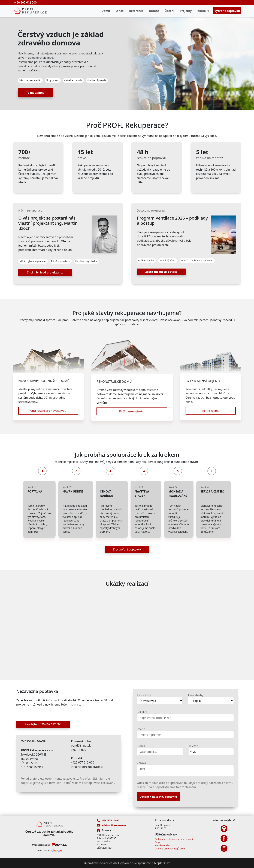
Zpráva (141, 763)
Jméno (141, 729)
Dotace (154, 11)
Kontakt (203, 11)
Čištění (169, 11)
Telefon (193, 746)
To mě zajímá (35, 93)
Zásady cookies (162, 845)
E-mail (141, 746)
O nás (120, 11)
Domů (106, 11)
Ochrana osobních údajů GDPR (170, 849)
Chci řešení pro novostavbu (48, 411)
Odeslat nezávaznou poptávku (158, 797)
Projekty (186, 11)
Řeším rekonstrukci (132, 411)
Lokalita (142, 712)
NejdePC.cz (162, 863)
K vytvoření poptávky (127, 549)
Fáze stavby (196, 695)
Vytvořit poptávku (227, 11)
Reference (136, 11)
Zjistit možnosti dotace (161, 272)
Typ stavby (144, 695)
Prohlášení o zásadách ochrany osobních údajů (175, 841)
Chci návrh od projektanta (45, 272)
